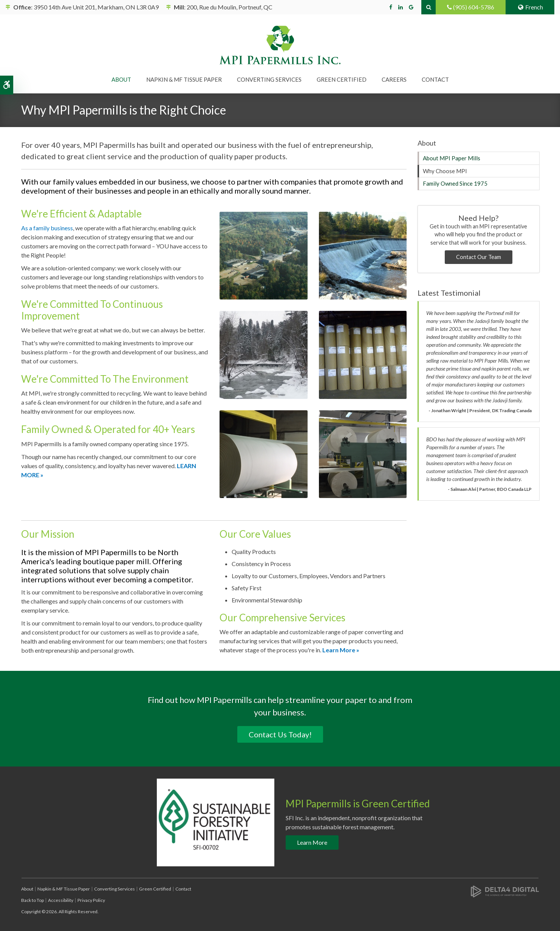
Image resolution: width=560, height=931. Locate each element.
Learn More (312, 842)
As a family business (47, 228)
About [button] (121, 79)
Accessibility (61, 900)
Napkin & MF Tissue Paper (64, 889)
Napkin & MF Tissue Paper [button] (184, 79)
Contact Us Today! (280, 734)
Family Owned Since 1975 (455, 183)
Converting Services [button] (269, 79)
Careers (394, 79)
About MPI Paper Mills (452, 158)
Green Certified (342, 79)
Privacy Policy (91, 900)
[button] (264, 255)
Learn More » (341, 650)
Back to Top (32, 900)
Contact (435, 79)
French (530, 7)
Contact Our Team (479, 257)
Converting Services (114, 889)
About (27, 889)
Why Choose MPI (445, 171)
